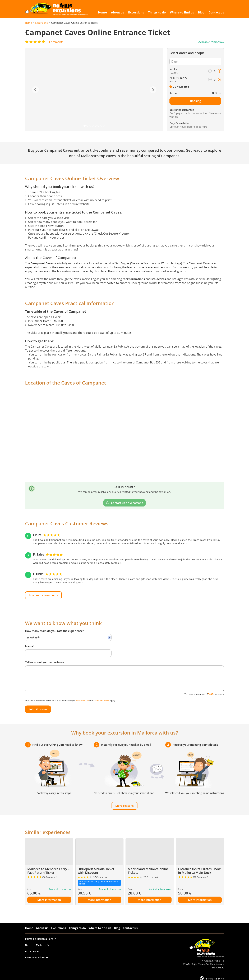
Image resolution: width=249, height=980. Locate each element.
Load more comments (43, 595)
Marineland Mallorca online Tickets (148, 871)
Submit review (38, 709)
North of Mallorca (37, 945)
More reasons (124, 806)
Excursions (41, 23)
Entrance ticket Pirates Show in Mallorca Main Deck (199, 871)
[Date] (195, 61)
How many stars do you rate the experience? (54, 631)
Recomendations (37, 957)
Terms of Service (101, 701)
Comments (55, 42)
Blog (117, 928)
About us (42, 928)
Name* (30, 646)
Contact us (130, 928)
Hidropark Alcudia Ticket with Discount (96, 871)
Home (28, 23)
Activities (32, 951)
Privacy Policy (82, 701)
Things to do (77, 928)
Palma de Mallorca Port (40, 939)
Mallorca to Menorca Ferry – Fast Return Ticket (48, 871)
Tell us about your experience (45, 662)
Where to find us (100, 928)
